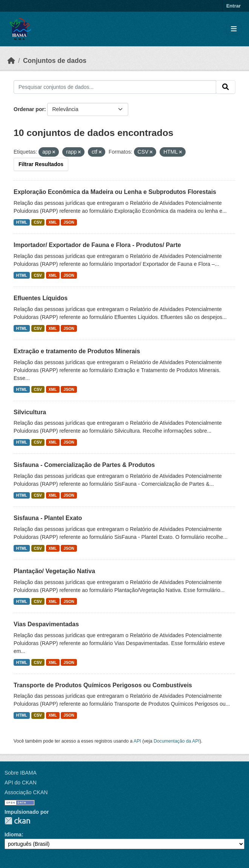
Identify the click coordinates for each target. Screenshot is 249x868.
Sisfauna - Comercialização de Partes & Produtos (84, 465)
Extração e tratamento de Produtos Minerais (77, 351)
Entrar (234, 6)
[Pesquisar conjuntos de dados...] (115, 87)
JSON (69, 222)
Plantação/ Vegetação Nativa (54, 571)
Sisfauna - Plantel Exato (48, 518)
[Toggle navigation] (234, 29)
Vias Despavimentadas (46, 624)
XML (53, 222)
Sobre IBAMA (21, 773)
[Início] (11, 61)
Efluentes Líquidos (41, 298)
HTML (22, 222)
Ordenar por (29, 109)
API (137, 741)
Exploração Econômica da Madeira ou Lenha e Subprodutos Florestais (115, 192)
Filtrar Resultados (41, 164)
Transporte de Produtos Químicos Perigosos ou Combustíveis (103, 685)
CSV (38, 222)
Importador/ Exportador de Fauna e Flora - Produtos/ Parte (97, 245)
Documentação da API (177, 741)
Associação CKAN (26, 792)
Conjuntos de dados (55, 61)
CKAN (17, 821)
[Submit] (226, 87)
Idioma (13, 834)
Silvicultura (30, 412)
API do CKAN (21, 783)
